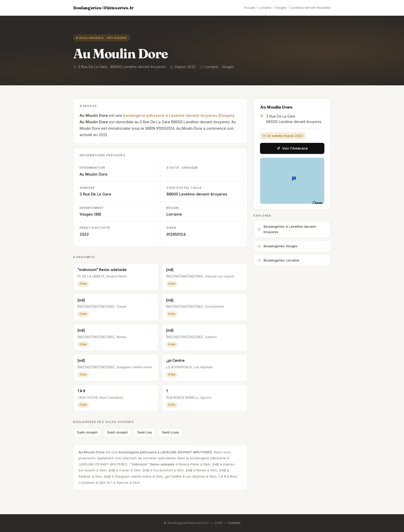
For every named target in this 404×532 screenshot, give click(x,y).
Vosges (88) (90, 214)
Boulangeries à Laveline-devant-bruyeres (287, 229)
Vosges (281, 8)
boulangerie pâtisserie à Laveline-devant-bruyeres (170, 115)
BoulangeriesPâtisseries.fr (103, 8)
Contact (234, 523)
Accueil (250, 8)
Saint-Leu (145, 432)
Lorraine (265, 8)
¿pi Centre (175, 361)
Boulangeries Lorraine (278, 260)
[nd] (170, 270)
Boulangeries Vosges (277, 246)
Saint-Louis (170, 432)
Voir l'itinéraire (292, 148)
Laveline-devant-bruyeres (311, 8)
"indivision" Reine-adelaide (102, 270)
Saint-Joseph (87, 432)
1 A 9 (81, 391)
